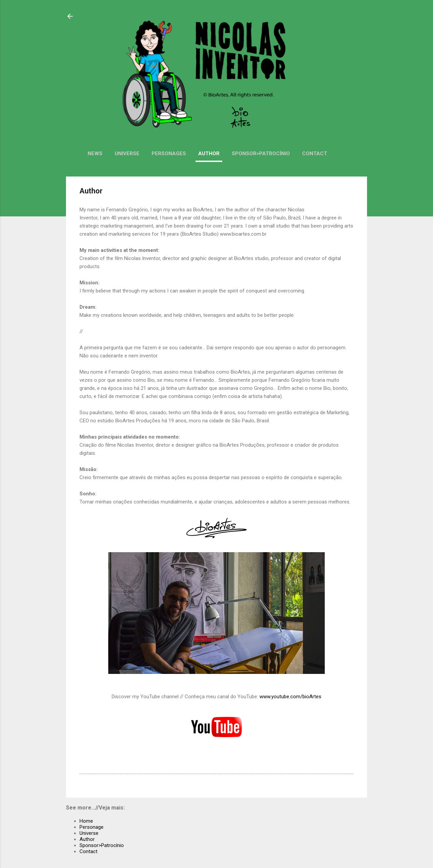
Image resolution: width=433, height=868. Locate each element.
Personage (92, 827)
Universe (127, 154)
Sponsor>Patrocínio (261, 154)
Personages (169, 154)
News (95, 154)
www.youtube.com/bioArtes (290, 697)
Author (209, 154)
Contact (315, 154)
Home (86, 821)
